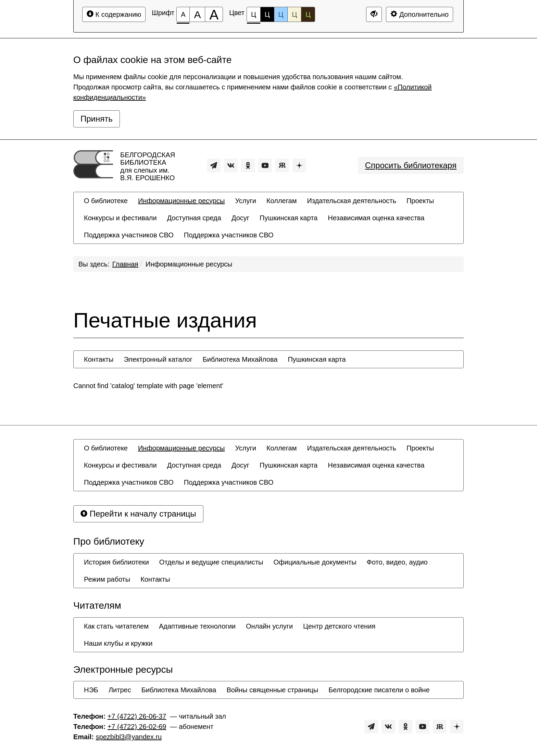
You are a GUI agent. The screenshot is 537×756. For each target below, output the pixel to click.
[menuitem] (106, 201)
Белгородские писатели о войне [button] (379, 690)
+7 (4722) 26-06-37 (137, 716)
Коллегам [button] (282, 201)
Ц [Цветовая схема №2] (267, 14)
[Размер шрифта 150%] (197, 14)
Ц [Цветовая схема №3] (281, 14)
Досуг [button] (240, 218)
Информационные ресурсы (189, 264)
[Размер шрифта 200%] (214, 14)
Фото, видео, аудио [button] (397, 562)
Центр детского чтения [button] (339, 626)
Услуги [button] (246, 201)
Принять (97, 119)
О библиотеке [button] (106, 201)
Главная (125, 264)
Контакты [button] (99, 359)
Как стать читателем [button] (116, 626)
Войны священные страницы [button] (272, 690)
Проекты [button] (420, 201)
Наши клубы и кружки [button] (118, 643)
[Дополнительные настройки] (374, 14)
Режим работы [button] (107, 579)
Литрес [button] (120, 690)
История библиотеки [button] (116, 562)
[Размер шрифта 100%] (183, 14)
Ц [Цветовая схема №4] (294, 14)
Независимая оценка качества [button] (376, 218)
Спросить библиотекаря (411, 165)
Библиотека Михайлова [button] (240, 359)
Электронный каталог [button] (158, 359)
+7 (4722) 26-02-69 (137, 727)
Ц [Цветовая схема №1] (254, 16)
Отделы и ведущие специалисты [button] (211, 562)
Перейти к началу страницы (138, 514)
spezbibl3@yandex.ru (129, 737)
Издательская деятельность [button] (352, 201)
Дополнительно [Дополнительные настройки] (420, 14)
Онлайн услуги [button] (269, 626)
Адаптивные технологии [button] (197, 626)
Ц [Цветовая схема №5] (308, 14)
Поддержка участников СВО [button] (129, 235)
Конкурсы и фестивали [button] (120, 218)
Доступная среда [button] (194, 218)
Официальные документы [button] (315, 562)
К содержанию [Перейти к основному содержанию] (114, 14)
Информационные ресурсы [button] (181, 201)
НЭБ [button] (91, 690)
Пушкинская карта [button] (289, 218)
